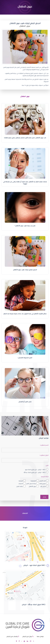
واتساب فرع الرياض (12, 636)
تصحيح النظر (43, 484)
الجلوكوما (33, 481)
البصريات (21, 484)
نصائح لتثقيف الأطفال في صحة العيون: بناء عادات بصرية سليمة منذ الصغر (25, 314)
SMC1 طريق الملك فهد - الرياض (34, 565)
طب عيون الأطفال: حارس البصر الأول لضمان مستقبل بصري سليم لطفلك (25, 138)
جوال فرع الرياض (27, 636)
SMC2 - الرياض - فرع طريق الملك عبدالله (35, 472)
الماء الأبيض (43, 481)
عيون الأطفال (32, 486)
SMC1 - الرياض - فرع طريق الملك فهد (35, 470)
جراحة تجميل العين (31, 484)
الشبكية (21, 481)
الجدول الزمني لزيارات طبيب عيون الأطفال (25, 270)
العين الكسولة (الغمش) (25, 358)
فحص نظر (43, 486)
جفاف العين (20, 486)
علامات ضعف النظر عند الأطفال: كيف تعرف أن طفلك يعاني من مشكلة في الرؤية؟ (25, 183)
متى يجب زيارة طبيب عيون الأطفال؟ (25, 226)
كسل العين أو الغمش (25, 402)
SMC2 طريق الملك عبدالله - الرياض (34, 604)
